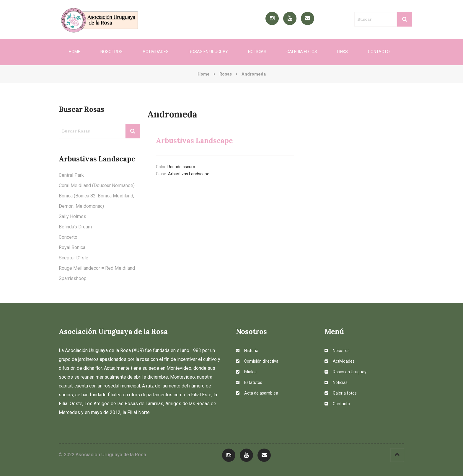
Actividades (156, 52)
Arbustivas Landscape (189, 174)
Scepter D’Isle (74, 258)
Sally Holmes (72, 216)
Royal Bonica (72, 247)
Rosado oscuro (181, 167)
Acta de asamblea (257, 393)
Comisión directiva (257, 361)
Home (75, 52)
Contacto (379, 52)
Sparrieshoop (73, 278)
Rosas (226, 74)
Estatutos (249, 382)
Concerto (68, 237)
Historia (247, 351)
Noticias (257, 52)
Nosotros (111, 52)
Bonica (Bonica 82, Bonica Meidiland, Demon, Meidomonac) (96, 201)
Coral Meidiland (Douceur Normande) (97, 185)
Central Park (71, 175)
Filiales (246, 372)
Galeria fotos (302, 52)
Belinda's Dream (75, 227)
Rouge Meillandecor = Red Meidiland (97, 268)
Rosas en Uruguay (208, 52)
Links (343, 52)
